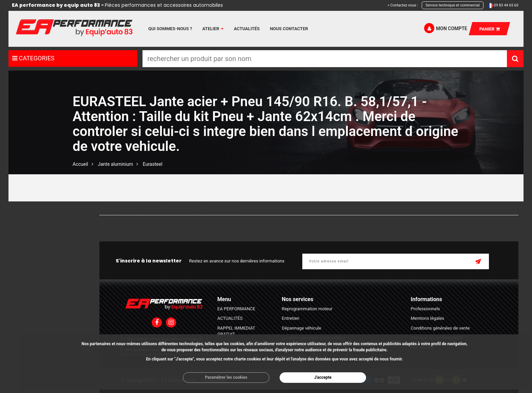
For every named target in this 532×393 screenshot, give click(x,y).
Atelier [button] (213, 29)
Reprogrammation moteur (307, 309)
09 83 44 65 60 (506, 5)
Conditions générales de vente (440, 328)
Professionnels (425, 309)
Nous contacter (289, 29)
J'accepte (323, 377)
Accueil (80, 164)
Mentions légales (428, 318)
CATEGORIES (33, 58)
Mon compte (446, 28)
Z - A (233, 208)
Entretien (291, 318)
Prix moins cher (143, 208)
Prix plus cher (184, 208)
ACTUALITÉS (230, 318)
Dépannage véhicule (302, 328)
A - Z (213, 208)
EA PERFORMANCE (236, 309)
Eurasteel (153, 164)
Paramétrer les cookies (226, 377)
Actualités (247, 29)
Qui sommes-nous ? (170, 29)
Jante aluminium (115, 164)
